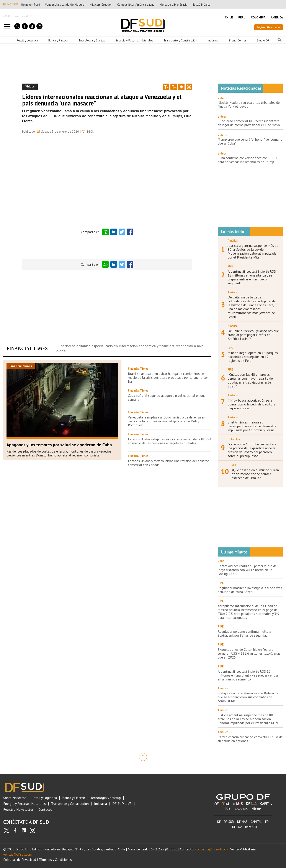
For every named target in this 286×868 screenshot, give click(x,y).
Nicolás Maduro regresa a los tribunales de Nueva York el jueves (249, 104)
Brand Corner (238, 40)
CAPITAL (256, 822)
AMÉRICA (277, 17)
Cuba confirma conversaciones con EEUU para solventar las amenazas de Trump (247, 160)
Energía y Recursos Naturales (134, 40)
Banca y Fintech (58, 40)
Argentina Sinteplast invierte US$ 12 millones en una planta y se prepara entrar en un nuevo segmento (252, 277)
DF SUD (229, 822)
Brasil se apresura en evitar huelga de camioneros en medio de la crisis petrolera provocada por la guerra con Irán (168, 377)
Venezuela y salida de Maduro (65, 5)
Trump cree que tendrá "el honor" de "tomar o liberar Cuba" (250, 141)
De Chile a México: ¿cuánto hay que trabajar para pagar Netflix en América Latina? (253, 335)
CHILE (229, 17)
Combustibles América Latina (136, 5)
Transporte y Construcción (180, 40)
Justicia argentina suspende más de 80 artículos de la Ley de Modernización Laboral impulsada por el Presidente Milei (253, 251)
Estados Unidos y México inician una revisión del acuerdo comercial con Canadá (169, 463)
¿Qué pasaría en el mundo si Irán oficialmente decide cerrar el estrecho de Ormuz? (255, 474)
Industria (213, 40)
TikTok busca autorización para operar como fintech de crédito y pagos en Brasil (251, 404)
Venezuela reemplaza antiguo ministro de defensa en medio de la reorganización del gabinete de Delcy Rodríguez (167, 421)
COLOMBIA (258, 17)
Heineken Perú (30, 5)
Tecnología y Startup (92, 40)
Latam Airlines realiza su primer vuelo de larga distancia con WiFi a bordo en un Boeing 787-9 (247, 570)
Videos (222, 98)
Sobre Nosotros (15, 798)
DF (219, 822)
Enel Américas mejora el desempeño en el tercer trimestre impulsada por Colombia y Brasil (252, 426)
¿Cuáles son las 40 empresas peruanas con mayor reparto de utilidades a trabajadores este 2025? (250, 380)
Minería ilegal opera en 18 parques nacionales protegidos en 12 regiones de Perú (253, 357)
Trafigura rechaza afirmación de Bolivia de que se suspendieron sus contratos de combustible (248, 697)
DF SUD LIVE (122, 804)
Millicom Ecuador (101, 5)
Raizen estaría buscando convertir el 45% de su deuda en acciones (250, 739)
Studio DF (263, 40)
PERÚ (242, 17)
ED (267, 822)
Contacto (45, 810)
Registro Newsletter (269, 27)
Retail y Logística (27, 40)
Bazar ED (251, 827)
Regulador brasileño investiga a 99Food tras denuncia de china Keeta (250, 590)
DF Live (237, 827)
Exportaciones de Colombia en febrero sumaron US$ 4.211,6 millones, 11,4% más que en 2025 (249, 653)
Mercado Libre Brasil (173, 5)
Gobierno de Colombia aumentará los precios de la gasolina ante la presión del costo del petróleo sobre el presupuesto (252, 450)
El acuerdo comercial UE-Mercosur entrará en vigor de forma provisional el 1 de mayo (249, 123)
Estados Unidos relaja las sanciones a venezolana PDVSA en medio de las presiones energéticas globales (169, 441)
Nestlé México (201, 5)
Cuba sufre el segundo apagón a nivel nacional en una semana (167, 397)
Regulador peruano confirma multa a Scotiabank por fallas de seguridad (244, 633)
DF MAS (242, 822)
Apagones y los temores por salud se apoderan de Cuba (59, 445)
